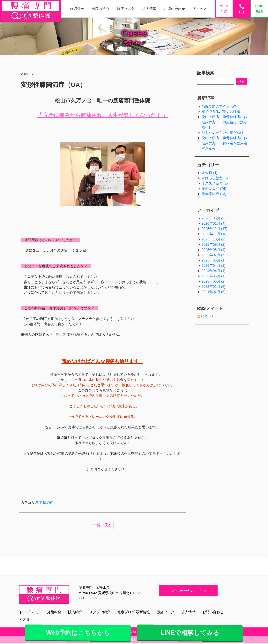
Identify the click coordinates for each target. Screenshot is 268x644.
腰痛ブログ (166, 612)
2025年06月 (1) (214, 260)
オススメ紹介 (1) (215, 183)
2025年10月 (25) (215, 239)
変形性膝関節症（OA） (53, 85)
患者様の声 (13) (214, 194)
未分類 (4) (209, 173)
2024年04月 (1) (214, 271)
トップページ (30, 612)
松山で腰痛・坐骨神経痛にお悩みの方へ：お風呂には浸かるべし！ (224, 122)
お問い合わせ (213, 612)
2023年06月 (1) (214, 276)
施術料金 (54, 612)
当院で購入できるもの (219, 106)
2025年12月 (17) (215, 229)
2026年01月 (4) (214, 224)
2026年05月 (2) (214, 218)
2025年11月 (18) (215, 234)
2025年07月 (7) (214, 255)
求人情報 (188, 612)
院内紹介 (75, 612)
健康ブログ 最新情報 (134, 612)
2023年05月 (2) (214, 281)
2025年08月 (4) (214, 250)
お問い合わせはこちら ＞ (190, 591)
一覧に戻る (102, 525)
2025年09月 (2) (214, 245)
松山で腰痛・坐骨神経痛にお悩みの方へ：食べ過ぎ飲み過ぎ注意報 (224, 143)
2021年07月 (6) (214, 292)
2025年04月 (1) (214, 266)
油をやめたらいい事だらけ (223, 133)
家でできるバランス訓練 (221, 112)
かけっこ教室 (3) (215, 178)
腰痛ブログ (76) (214, 189)
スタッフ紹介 (100, 612)
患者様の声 (45, 503)
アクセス (26, 619)
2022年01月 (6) (214, 287)
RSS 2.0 (206, 316)
